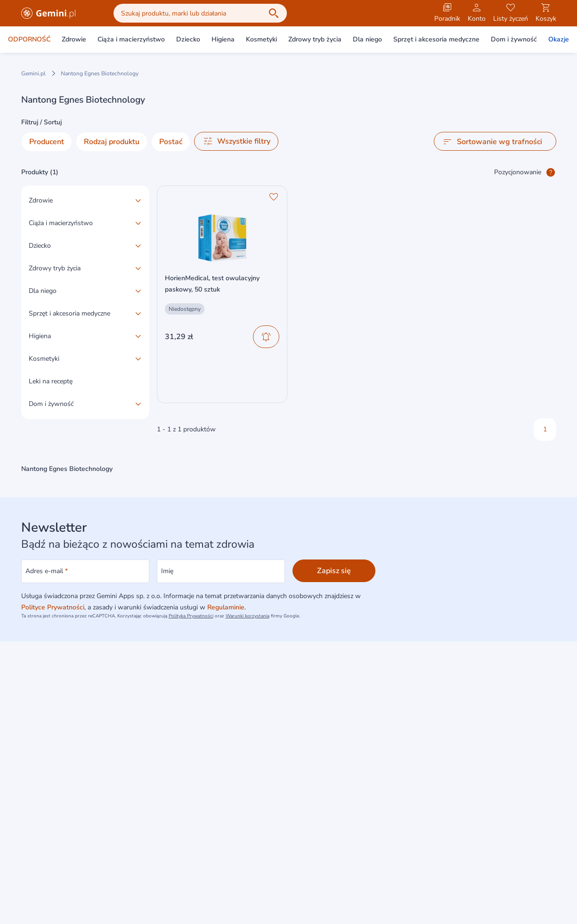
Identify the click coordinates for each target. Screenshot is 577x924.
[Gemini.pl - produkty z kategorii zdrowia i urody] (49, 13)
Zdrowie (74, 39)
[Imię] (221, 571)
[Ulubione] (274, 197)
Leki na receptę (51, 381)
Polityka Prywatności (191, 616)
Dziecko (188, 39)
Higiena (223, 39)
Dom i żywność (514, 39)
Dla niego (367, 39)
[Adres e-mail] (85, 571)
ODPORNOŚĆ (29, 39)
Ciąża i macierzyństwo (131, 39)
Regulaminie (226, 607)
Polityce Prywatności (53, 607)
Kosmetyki (261, 39)
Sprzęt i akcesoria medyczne (436, 39)
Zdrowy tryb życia (315, 39)
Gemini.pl (33, 73)
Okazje (559, 39)
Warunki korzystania (248, 616)
